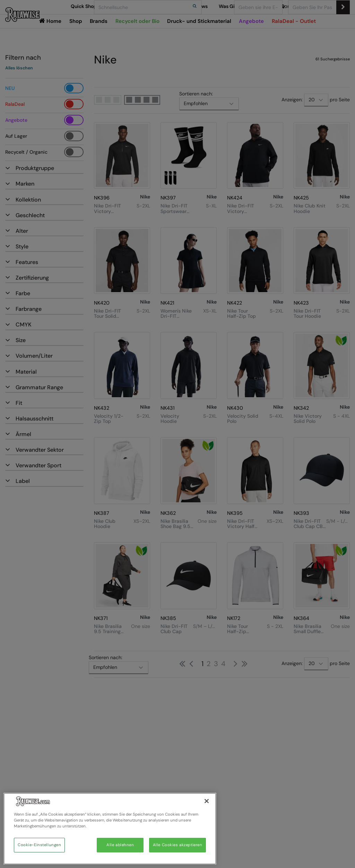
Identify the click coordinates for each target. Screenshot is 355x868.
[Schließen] (207, 801)
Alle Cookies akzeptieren (178, 845)
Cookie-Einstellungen (39, 845)
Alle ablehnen (120, 845)
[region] (110, 829)
